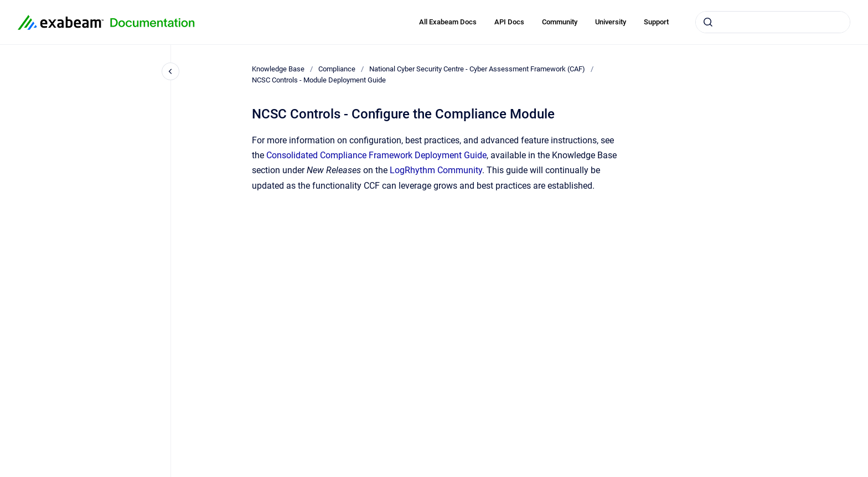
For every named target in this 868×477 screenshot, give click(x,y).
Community (560, 22)
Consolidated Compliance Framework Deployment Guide (376, 155)
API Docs (509, 22)
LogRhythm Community (436, 170)
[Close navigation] (170, 71)
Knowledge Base (278, 69)
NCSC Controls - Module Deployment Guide (319, 80)
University (611, 22)
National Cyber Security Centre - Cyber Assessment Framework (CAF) (477, 69)
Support (656, 22)
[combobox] (773, 22)
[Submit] (708, 22)
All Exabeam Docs (448, 22)
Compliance (337, 69)
